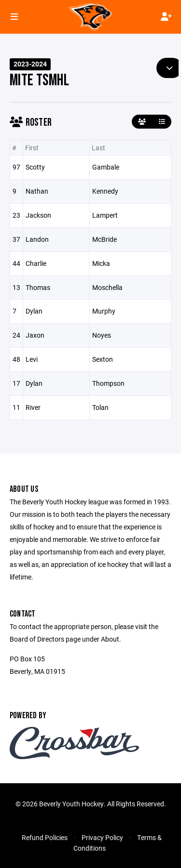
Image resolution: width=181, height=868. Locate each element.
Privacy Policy (102, 837)
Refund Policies (45, 837)
